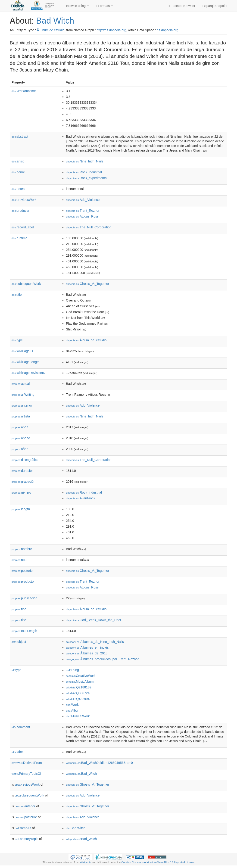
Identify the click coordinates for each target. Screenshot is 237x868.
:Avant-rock (81, 498)
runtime (19, 238)
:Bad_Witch (81, 774)
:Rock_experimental (87, 178)
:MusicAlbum (80, 681)
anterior (22, 405)
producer (20, 211)
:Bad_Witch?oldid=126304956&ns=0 (99, 763)
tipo (19, 609)
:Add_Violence (83, 200)
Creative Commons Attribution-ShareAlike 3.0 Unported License (158, 862)
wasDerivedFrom (27, 763)
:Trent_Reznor (83, 211)
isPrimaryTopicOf (26, 774)
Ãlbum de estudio (51, 30)
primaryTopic (27, 839)
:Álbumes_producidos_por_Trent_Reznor (102, 659)
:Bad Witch (76, 828)
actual (21, 384)
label (17, 752)
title (17, 295)
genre (18, 172)
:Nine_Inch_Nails (85, 161)
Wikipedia (86, 862)
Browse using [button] (76, 6)
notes (18, 189)
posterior (23, 571)
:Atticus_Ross (82, 216)
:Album (73, 710)
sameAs (23, 828)
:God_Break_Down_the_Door (94, 620)
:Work (72, 705)
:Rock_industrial (84, 172)
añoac (21, 438)
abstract (20, 137)
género (21, 492)
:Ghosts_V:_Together (87, 284)
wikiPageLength (26, 362)
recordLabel (23, 227)
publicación (24, 598)
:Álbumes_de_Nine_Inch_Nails (95, 642)
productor (23, 582)
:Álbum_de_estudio (86, 340)
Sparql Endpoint (215, 6)
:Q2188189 (79, 687)
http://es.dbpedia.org (112, 30)
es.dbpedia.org (168, 30)
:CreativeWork (81, 676)
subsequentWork (26, 284)
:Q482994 (78, 699)
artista (21, 416)
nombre (22, 549)
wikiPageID (22, 351)
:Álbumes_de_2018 (87, 653)
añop (20, 449)
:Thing (72, 670)
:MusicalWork (78, 716)
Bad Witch (55, 21)
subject (19, 642)
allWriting (23, 395)
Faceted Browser (182, 6)
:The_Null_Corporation (89, 227)
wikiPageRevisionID (28, 373)
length (21, 509)
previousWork (24, 200)
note (19, 560)
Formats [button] (104, 6)
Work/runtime (24, 91)
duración (23, 471)
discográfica (25, 460)
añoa (20, 427)
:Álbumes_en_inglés (87, 647)
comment (21, 727)
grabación (23, 482)
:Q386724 (78, 693)
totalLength (24, 631)
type (17, 340)
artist (18, 161)
